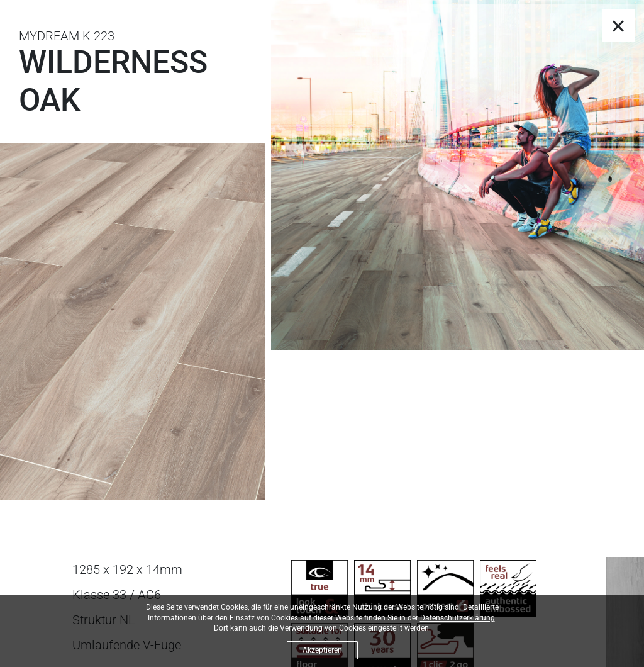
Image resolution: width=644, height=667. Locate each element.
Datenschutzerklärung (458, 618)
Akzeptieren (322, 650)
